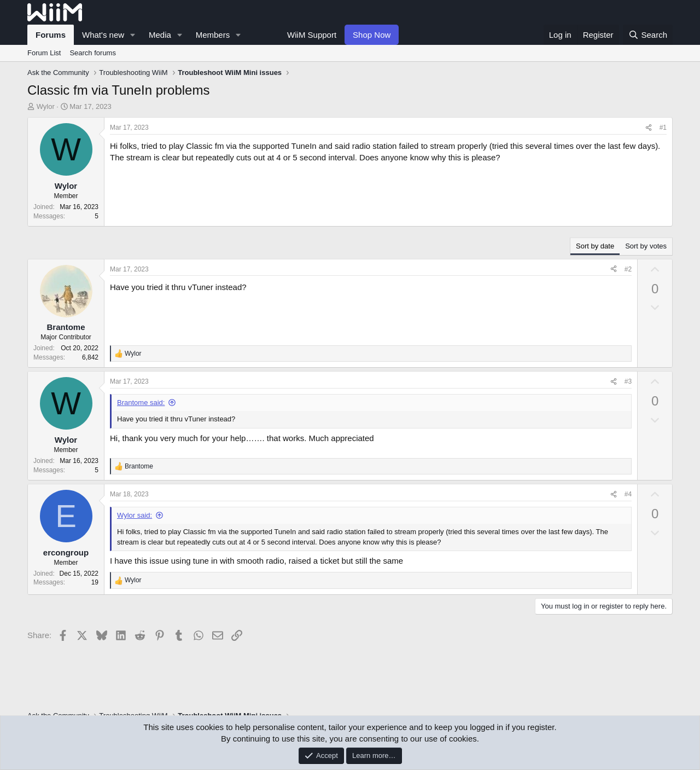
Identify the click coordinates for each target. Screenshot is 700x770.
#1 (663, 128)
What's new (103, 35)
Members (213, 35)
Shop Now (372, 35)
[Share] (649, 128)
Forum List (44, 53)
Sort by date (595, 246)
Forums (51, 35)
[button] (133, 35)
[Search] (648, 35)
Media (160, 35)
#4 (628, 494)
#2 (628, 269)
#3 (628, 381)
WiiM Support (312, 35)
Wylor (46, 106)
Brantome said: (141, 403)
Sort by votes (646, 246)
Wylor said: (135, 515)
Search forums (93, 53)
